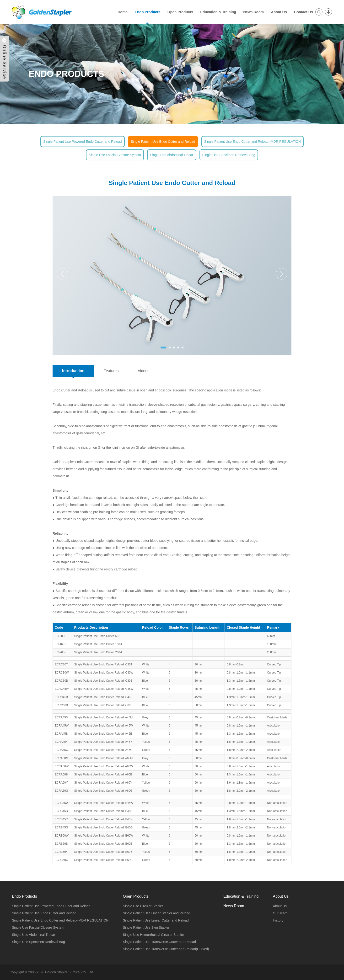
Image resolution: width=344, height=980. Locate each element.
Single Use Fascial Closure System (115, 155)
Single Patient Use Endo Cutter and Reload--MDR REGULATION (253, 142)
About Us (280, 906)
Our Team (280, 913)
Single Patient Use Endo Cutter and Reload (163, 142)
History (278, 920)
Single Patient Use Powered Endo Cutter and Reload (82, 142)
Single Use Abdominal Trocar (172, 155)
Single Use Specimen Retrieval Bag (229, 155)
